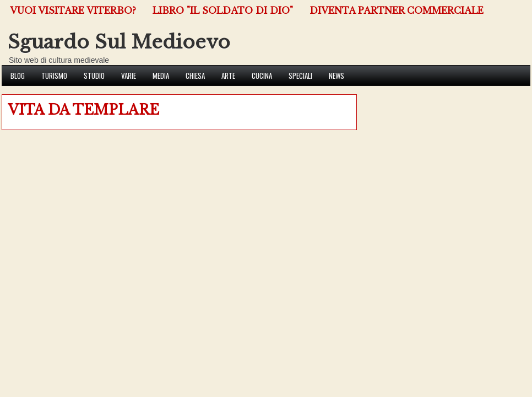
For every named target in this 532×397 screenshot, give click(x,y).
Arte (228, 76)
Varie (129, 76)
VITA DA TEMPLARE (83, 110)
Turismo (54, 76)
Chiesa (195, 76)
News (336, 76)
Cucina (262, 76)
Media (161, 76)
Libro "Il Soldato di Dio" (223, 10)
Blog (18, 76)
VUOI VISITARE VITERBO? (73, 10)
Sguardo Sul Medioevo (119, 42)
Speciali (300, 76)
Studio (94, 76)
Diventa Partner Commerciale (397, 10)
